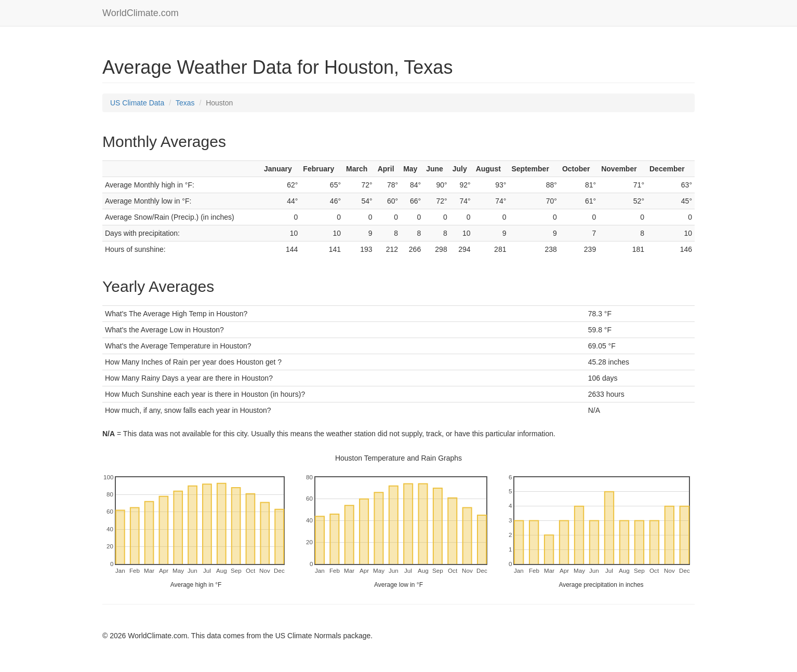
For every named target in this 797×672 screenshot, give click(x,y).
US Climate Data (137, 103)
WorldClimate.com (141, 13)
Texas (185, 103)
